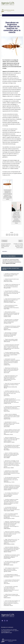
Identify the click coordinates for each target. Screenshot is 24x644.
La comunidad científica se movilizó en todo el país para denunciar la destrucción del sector (12, 508)
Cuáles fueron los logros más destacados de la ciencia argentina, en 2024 (12, 595)
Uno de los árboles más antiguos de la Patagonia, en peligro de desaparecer (12, 563)
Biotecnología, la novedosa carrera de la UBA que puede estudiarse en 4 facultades (10, 334)
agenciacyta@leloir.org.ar (7, 633)
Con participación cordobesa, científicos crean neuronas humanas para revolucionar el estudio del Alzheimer (12, 293)
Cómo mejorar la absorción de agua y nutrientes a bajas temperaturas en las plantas (11, 569)
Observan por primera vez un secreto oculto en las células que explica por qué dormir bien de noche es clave (11, 370)
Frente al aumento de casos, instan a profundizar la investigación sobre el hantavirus (11, 306)
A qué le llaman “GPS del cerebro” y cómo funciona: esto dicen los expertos (12, 581)
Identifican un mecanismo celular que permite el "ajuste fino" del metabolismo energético (12, 556)
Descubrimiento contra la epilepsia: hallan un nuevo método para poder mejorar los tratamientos (12, 424)
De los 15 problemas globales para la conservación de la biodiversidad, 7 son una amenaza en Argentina (11, 516)
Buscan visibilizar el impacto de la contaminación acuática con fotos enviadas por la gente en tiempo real (12, 432)
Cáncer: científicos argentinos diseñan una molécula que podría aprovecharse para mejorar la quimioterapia (11, 455)
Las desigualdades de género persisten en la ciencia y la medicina (12, 575)
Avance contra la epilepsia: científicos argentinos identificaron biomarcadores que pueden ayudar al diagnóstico (12, 416)
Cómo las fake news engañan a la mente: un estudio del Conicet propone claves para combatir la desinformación (12, 603)
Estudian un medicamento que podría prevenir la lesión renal (11, 274)
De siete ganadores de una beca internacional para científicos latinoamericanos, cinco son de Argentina (11, 479)
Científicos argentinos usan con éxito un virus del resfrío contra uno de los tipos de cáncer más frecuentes (12, 393)
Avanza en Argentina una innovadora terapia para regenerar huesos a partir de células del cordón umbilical (12, 439)
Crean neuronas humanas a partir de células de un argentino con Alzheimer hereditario (12, 300)
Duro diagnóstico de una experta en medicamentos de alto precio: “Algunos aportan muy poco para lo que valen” (12, 447)
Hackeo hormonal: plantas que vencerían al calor (11, 280)
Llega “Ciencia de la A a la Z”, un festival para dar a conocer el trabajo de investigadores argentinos (11, 541)
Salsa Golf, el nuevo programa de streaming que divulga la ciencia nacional (12, 385)
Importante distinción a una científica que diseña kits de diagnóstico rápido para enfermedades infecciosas (11, 377)
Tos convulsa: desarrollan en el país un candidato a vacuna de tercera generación (11, 494)
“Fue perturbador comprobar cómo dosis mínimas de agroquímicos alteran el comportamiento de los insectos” (11, 588)
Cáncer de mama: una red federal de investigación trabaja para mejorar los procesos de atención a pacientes (12, 408)
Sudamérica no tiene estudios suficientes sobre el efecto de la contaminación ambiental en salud (12, 472)
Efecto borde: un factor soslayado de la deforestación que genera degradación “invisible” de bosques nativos (12, 314)
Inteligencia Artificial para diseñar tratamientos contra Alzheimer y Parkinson (12, 327)
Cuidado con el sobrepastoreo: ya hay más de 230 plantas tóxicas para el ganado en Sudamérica (12, 286)
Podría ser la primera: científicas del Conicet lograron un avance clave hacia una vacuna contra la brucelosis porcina (12, 533)
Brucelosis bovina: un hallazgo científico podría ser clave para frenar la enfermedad (11, 321)
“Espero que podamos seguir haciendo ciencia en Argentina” (11, 340)
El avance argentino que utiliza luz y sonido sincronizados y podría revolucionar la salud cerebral (12, 354)
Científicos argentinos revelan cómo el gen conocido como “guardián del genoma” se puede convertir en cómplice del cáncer (11, 501)
